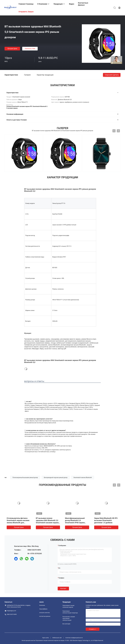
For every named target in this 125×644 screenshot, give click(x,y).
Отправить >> (93, 629)
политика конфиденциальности (74, 638)
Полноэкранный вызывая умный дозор (25, 478)
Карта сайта (46, 638)
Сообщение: (62, 546)
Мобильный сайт (57, 638)
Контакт (63, 588)
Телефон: (61, 578)
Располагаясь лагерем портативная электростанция (69, 618)
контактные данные (45, 616)
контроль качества (44, 613)
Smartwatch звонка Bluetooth (83, 478)
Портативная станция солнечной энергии (68, 606)
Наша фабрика (43, 609)
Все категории (66, 624)
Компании (42, 605)
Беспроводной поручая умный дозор (56, 478)
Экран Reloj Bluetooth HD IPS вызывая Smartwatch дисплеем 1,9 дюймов (106, 520)
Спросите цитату (112, 75)
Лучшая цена (12, 49)
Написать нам (30, 49)
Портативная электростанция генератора (70, 612)
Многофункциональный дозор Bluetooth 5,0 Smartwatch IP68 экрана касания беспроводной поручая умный (75, 523)
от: (59, 568)
